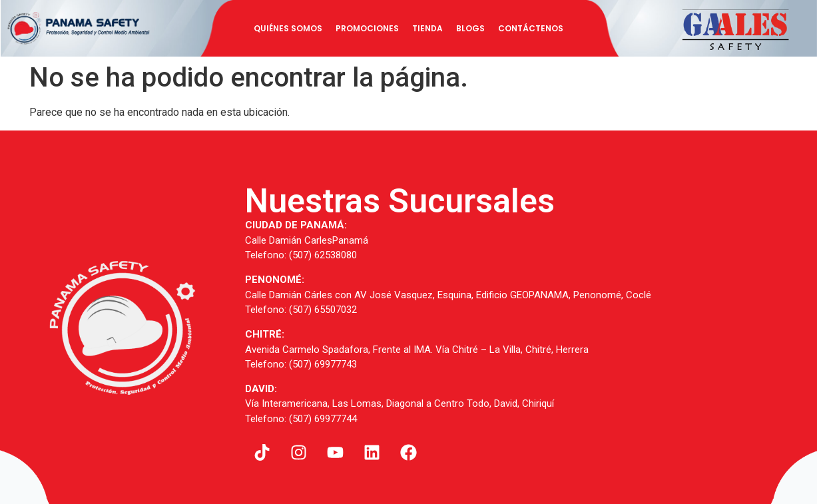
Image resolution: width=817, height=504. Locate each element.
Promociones (367, 28)
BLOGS (470, 28)
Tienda (427, 28)
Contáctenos (531, 28)
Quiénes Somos (288, 28)
